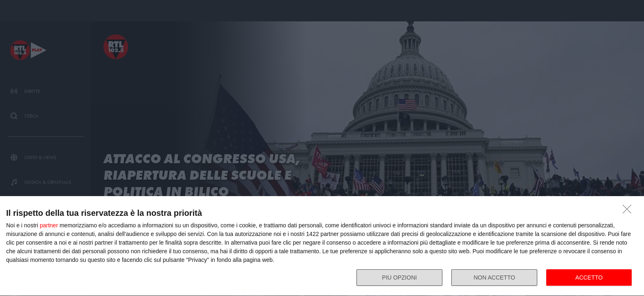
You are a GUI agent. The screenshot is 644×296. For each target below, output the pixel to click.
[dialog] (322, 246)
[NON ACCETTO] (629, 211)
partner (49, 225)
